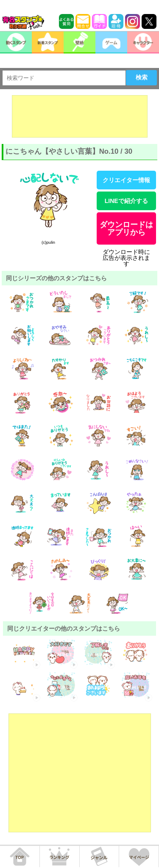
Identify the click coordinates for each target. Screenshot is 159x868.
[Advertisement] (80, 116)
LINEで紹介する (126, 201)
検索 (142, 77)
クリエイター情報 (126, 180)
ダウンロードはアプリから (126, 228)
